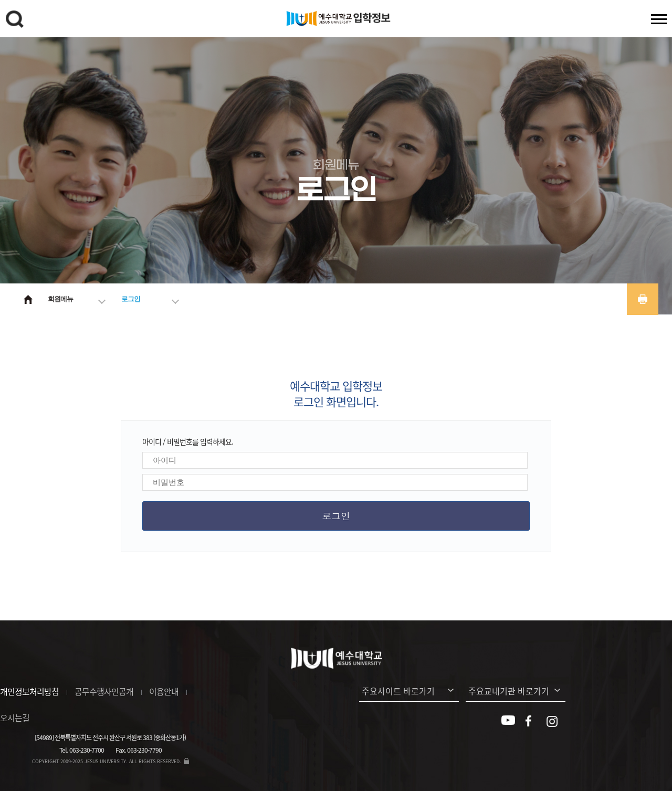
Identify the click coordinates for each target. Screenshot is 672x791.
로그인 (131, 299)
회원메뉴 (60, 299)
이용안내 (164, 691)
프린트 (643, 299)
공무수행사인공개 (104, 691)
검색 (16, 21)
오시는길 (15, 718)
